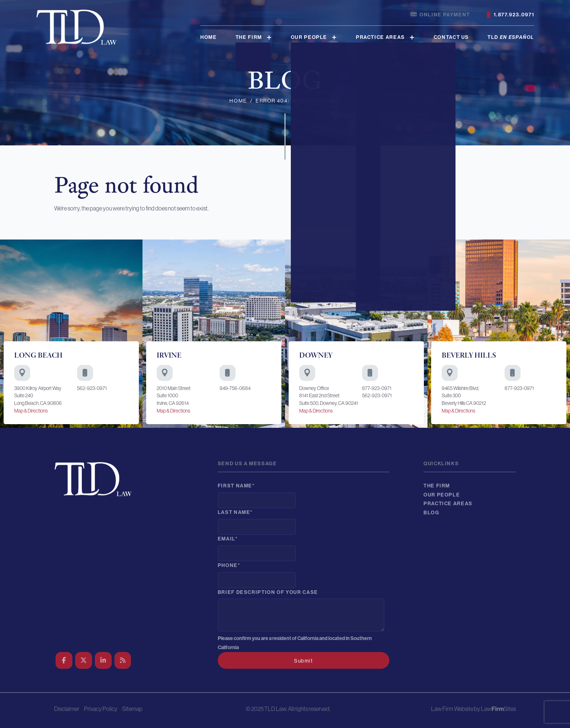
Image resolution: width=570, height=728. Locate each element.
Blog (431, 513)
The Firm (249, 37)
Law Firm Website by (456, 709)
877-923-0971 (377, 388)
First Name (236, 486)
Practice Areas (380, 37)
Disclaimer (67, 709)
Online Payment (440, 15)
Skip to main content (0, 0)
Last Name (235, 512)
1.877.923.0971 (510, 15)
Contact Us (451, 37)
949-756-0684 (235, 388)
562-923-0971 (92, 388)
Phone (229, 565)
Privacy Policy (101, 709)
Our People (309, 37)
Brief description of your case (268, 592)
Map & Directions (31, 411)
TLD (511, 37)
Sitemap (132, 709)
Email (228, 539)
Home (209, 37)
